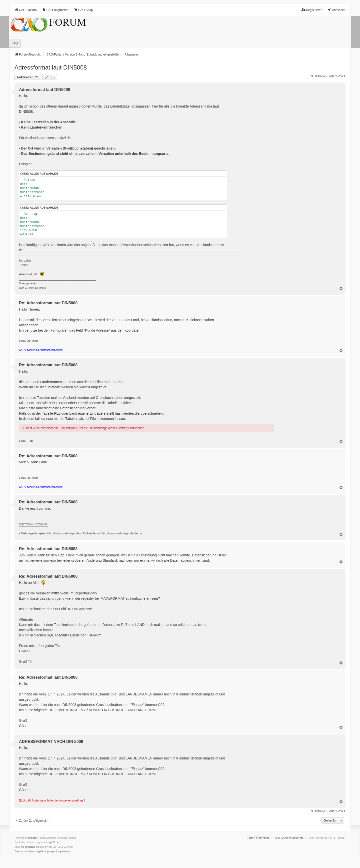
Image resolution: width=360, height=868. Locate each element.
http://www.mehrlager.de (63, 533)
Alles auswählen (44, 174)
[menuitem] (21, 851)
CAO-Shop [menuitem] (83, 10)
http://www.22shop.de (33, 524)
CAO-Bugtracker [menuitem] (55, 10)
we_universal (28, 847)
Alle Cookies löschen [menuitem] (289, 838)
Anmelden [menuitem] (336, 10)
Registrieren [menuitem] (312, 10)
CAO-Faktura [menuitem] (26, 10)
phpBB (32, 838)
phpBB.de (53, 842)
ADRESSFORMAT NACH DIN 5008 (51, 742)
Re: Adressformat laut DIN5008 (48, 303)
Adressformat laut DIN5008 (51, 67)
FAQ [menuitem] (15, 43)
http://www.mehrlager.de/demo (122, 533)
